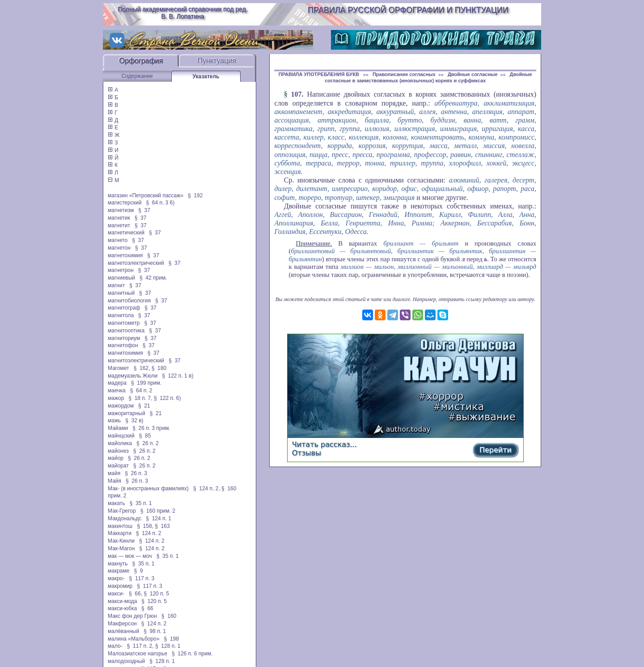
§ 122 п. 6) (167, 398)
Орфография (141, 61)
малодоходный (126, 661)
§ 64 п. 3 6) (160, 203)
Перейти (496, 450)
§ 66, (136, 594)
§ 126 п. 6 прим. (192, 654)
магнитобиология (129, 301)
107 (297, 94)
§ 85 (145, 436)
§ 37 (144, 210)
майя (114, 473)
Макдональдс (125, 518)
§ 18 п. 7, (140, 398)
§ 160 (169, 616)
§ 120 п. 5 (156, 594)
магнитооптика (126, 331)
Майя (114, 481)
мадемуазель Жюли (133, 376)
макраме (119, 571)
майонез (118, 451)
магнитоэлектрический (136, 361)
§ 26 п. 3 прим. (151, 428)
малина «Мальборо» (134, 639)
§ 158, (145, 526)
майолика (120, 443)
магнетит (119, 225)
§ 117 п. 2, (140, 646)
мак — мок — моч (130, 556)
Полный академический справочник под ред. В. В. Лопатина (183, 13)
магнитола (121, 315)
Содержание (137, 76)
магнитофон (123, 345)
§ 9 (138, 571)
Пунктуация (217, 61)
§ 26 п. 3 (136, 473)
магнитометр (124, 323)
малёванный (123, 631)
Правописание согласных (404, 74)
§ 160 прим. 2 (158, 511)
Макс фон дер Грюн (132, 616)
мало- (115, 646)
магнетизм (121, 210)
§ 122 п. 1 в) (178, 376)
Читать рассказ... (324, 444)
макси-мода (122, 601)
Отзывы (307, 453)
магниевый (121, 278)
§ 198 (172, 639)
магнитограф (124, 308)
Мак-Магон (121, 548)
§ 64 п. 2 (141, 391)
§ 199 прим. (146, 383)
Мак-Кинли (121, 541)
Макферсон (122, 624)
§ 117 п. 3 (142, 578)
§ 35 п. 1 (141, 503)
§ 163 (162, 526)
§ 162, (142, 368)
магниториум (124, 338)
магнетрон (121, 270)
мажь (114, 421)
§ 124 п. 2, (207, 489)
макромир (120, 586)
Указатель (206, 76)
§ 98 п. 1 (155, 631)
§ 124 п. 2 (149, 533)
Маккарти (120, 533)
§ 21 (144, 406)
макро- (116, 578)
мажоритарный (127, 413)
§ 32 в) (134, 421)
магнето (118, 240)
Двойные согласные (473, 74)
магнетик (119, 218)
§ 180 (159, 368)
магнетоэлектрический (136, 263)
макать (117, 503)
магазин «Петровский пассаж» (146, 195)
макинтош (120, 526)
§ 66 (147, 608)
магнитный (121, 293)
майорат (118, 466)
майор (116, 458)
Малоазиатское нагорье (138, 654)
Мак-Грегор (122, 511)
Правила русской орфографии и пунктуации (408, 10)
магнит (116, 285)
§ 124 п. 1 (159, 518)
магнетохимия (125, 255)
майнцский (121, 436)
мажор (116, 398)
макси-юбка (122, 608)
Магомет (119, 368)
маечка (117, 391)
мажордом (121, 406)
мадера (117, 383)
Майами (118, 428)
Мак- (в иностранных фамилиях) (148, 489)
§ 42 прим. (153, 278)
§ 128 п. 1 (168, 646)
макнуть (118, 564)
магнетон (119, 248)
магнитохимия (125, 353)
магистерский (125, 203)
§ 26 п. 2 (148, 443)
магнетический (126, 233)
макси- (116, 594)
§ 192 (195, 195)
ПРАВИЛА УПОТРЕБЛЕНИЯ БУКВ (320, 74)
